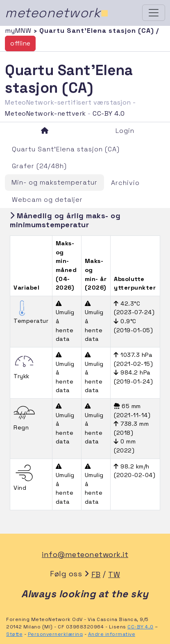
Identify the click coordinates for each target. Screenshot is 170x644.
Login (125, 131)
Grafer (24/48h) (39, 166)
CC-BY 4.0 (109, 113)
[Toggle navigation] (154, 13)
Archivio (125, 183)
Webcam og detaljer (47, 200)
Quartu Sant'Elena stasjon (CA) (66, 149)
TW (114, 574)
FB (96, 574)
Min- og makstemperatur (54, 182)
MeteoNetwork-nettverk (45, 113)
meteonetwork (57, 13)
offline (20, 43)
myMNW (19, 31)
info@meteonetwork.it (85, 554)
